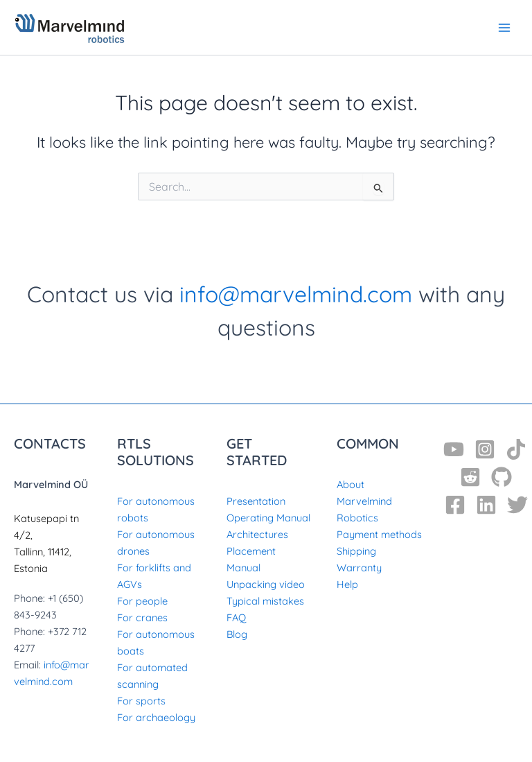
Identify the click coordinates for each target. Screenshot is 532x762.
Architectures (257, 531)
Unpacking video (266, 582)
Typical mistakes (265, 599)
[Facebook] (455, 502)
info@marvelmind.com (296, 291)
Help (347, 582)
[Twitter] (517, 502)
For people (142, 599)
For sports (141, 699)
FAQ (236, 615)
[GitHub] (502, 474)
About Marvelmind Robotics (364, 498)
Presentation (256, 498)
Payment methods (379, 531)
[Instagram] (485, 447)
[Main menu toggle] (504, 27)
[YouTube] (454, 447)
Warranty (359, 565)
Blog (237, 632)
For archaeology (156, 715)
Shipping (356, 549)
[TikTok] (516, 447)
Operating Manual (268, 515)
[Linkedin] (486, 502)
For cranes (142, 615)
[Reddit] (470, 474)
